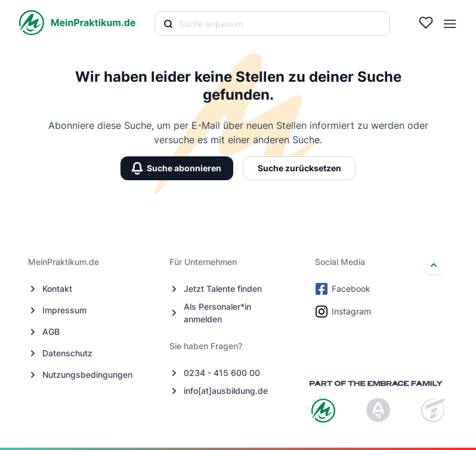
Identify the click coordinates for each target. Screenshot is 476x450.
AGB (51, 332)
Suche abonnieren (177, 168)
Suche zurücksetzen (299, 168)
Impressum (64, 310)
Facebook (344, 289)
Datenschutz (67, 353)
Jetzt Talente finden (223, 289)
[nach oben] (434, 265)
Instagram (344, 312)
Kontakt (57, 289)
